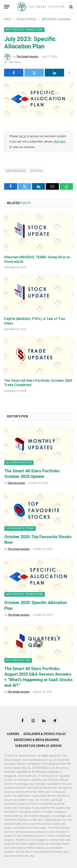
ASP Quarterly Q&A (18, 660)
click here (59, 142)
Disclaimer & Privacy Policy (45, 734)
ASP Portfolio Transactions (24, 30)
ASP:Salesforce (16, 170)
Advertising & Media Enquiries (36, 740)
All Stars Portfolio (19, 463)
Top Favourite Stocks (20, 528)
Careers (13, 734)
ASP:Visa (36, 170)
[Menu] (7, 7)
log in (22, 136)
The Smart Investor (27, 57)
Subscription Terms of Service (38, 746)
